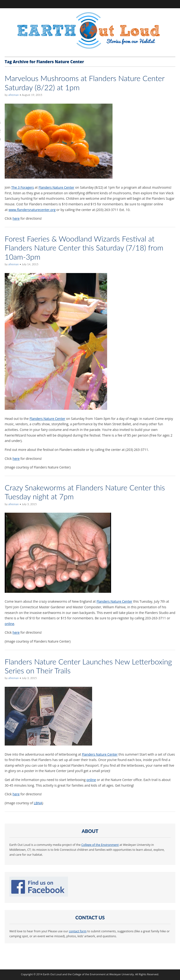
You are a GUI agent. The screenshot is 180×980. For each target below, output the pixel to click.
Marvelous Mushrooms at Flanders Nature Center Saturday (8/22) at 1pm (85, 83)
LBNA (38, 803)
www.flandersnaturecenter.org (32, 210)
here (16, 218)
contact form (78, 931)
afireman (13, 95)
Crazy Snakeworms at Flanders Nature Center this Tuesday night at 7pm (85, 492)
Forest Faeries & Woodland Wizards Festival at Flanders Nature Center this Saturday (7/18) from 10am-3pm (84, 248)
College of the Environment (100, 845)
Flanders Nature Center (56, 187)
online (9, 624)
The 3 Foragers (22, 187)
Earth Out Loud (52, 974)
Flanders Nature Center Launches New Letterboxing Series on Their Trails (88, 666)
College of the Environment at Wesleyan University (103, 974)
